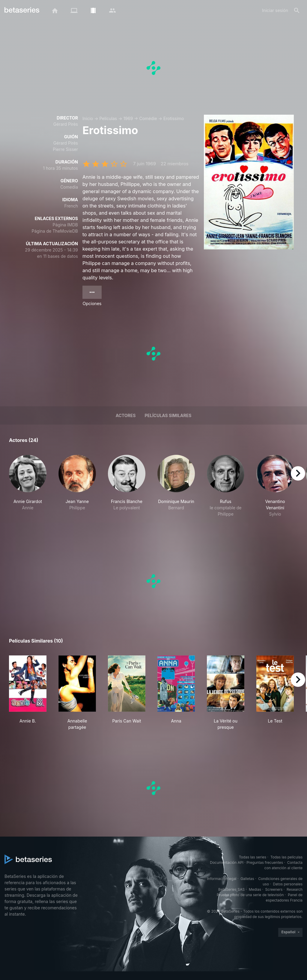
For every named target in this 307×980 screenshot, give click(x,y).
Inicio (88, 118)
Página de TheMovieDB (55, 231)
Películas (108, 118)
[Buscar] (297, 10)
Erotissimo (174, 118)
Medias (255, 889)
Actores (126, 415)
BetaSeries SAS (231, 889)
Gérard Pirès (66, 124)
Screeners (274, 889)
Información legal (222, 879)
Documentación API (227, 862)
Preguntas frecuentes (265, 862)
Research (295, 889)
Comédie (148, 118)
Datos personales (288, 884)
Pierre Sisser (65, 149)
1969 (128, 118)
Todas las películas (286, 857)
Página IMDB (65, 225)
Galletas (247, 879)
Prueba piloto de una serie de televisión (250, 895)
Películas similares (168, 415)
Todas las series (253, 857)
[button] (28, 489)
